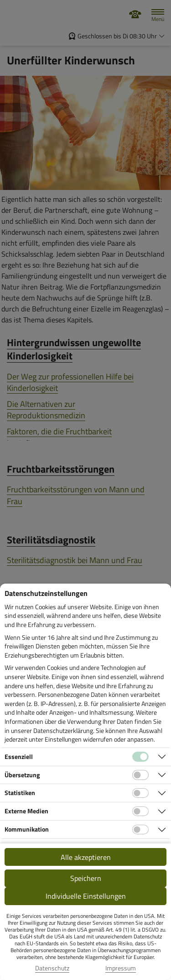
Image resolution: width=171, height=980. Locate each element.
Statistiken (20, 793)
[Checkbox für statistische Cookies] (140, 793)
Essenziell (19, 756)
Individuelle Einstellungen (86, 896)
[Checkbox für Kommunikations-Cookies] (140, 830)
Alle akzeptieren (86, 857)
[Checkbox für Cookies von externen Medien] (140, 811)
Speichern (86, 878)
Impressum (121, 968)
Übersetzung (22, 775)
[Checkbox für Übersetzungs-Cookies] (140, 775)
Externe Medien (26, 811)
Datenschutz (52, 968)
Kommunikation (27, 829)
